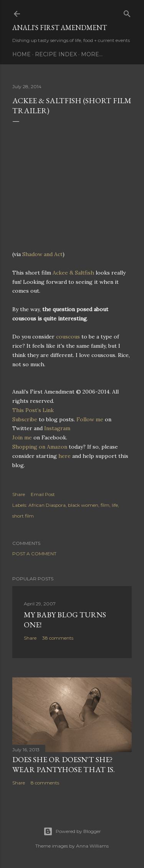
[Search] (127, 12)
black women (83, 505)
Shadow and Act (42, 254)
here (65, 456)
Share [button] (19, 494)
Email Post (43, 494)
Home (22, 54)
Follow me (90, 419)
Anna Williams (92, 846)
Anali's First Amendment (60, 28)
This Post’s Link (33, 410)
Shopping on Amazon (40, 447)
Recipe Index (56, 54)
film (105, 505)
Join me (22, 437)
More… (92, 54)
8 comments (45, 783)
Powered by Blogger (72, 831)
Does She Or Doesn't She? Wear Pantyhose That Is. (64, 764)
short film (23, 516)
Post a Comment (34, 554)
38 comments (58, 638)
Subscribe (25, 419)
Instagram (57, 428)
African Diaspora (47, 505)
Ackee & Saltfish (73, 273)
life (115, 505)
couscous (68, 337)
